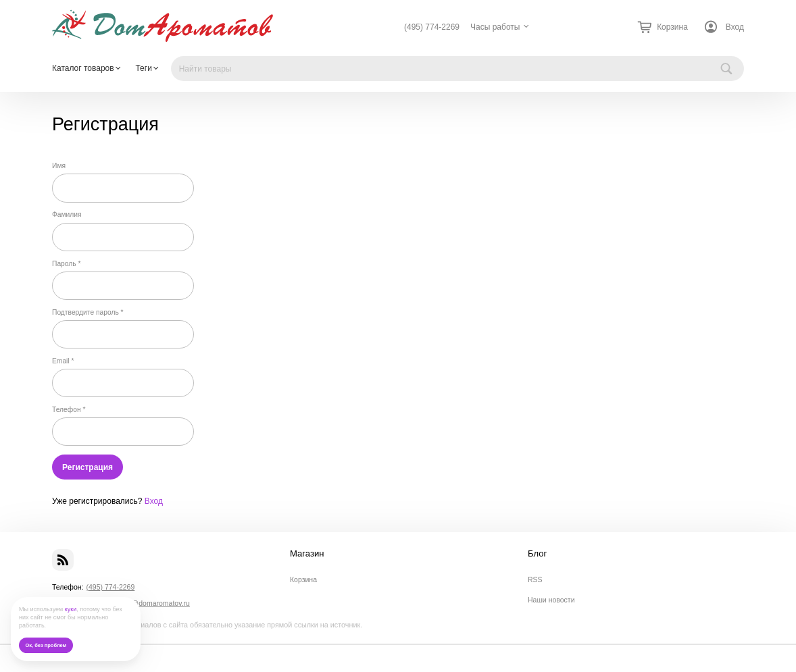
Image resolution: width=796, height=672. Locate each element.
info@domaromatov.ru (155, 603)
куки (71, 609)
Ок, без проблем (46, 645)
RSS (535, 579)
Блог (537, 554)
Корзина (303, 579)
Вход (735, 27)
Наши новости (551, 600)
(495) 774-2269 (432, 27)
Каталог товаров (83, 68)
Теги (143, 68)
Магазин (307, 554)
